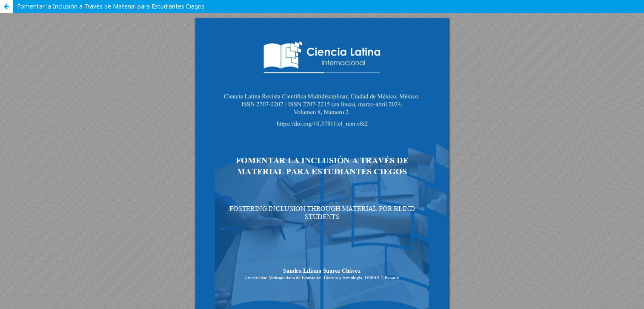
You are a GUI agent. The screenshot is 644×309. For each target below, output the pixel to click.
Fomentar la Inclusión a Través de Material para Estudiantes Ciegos (111, 6)
